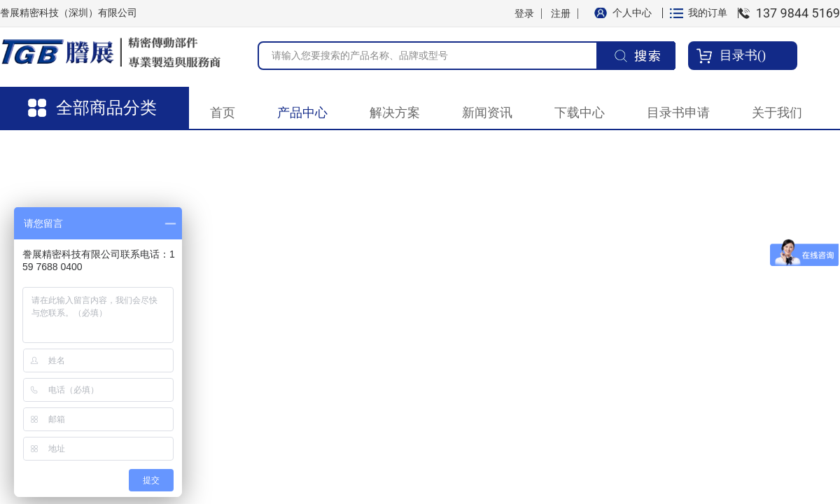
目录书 (738, 55)
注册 (561, 14)
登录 (524, 14)
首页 (223, 113)
